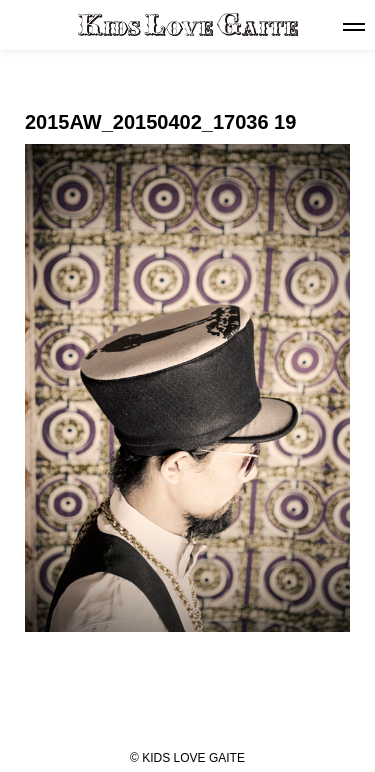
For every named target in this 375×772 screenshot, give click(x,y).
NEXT (311, 719)
